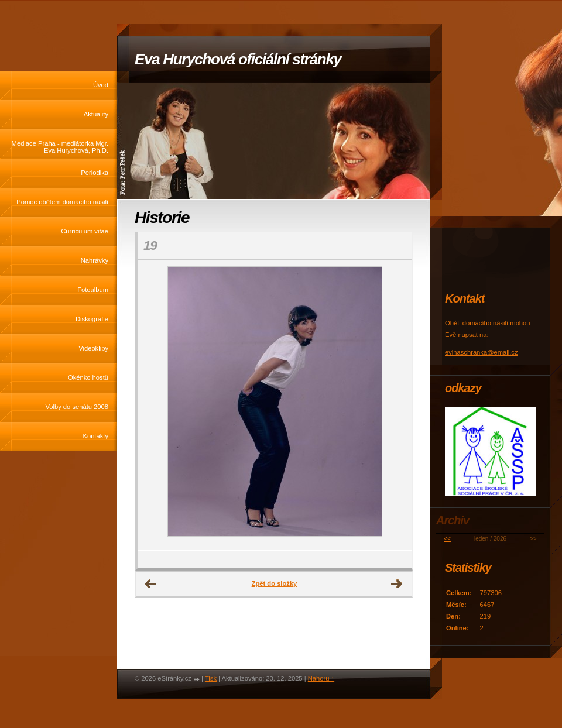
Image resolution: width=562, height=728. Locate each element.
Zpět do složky (275, 583)
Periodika (95, 173)
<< (447, 539)
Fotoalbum (93, 290)
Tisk (211, 678)
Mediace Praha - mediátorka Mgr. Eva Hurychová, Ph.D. (60, 147)
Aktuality (96, 114)
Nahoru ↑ (321, 678)
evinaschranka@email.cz (482, 352)
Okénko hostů (88, 377)
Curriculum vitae (85, 231)
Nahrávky (95, 260)
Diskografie (92, 319)
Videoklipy (93, 348)
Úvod (101, 85)
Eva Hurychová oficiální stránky (238, 59)
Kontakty (95, 436)
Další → (397, 584)
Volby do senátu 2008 (77, 407)
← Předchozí (151, 584)
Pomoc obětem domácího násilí (62, 202)
